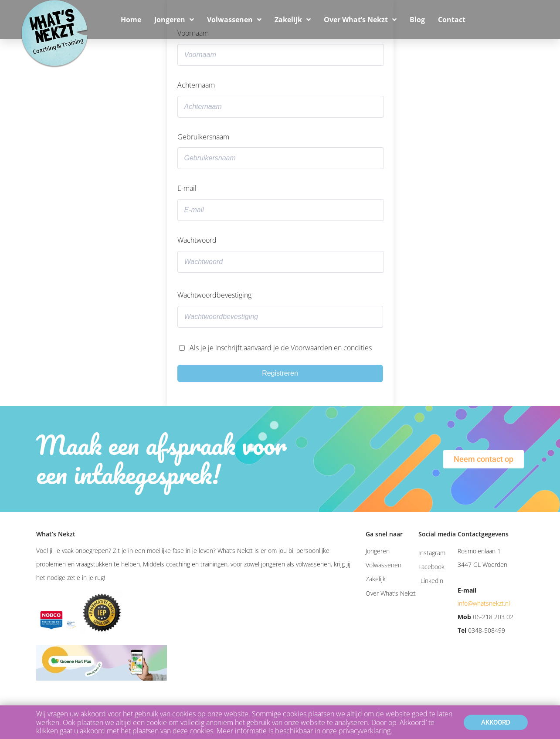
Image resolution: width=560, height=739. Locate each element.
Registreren (280, 373)
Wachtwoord (197, 240)
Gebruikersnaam (203, 137)
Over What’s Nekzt (360, 20)
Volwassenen (234, 20)
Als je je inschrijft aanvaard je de (281, 348)
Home (131, 20)
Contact (452, 20)
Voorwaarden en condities (331, 348)
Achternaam (196, 85)
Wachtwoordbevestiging (214, 295)
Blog (417, 20)
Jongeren (174, 20)
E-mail (187, 188)
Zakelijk (293, 20)
